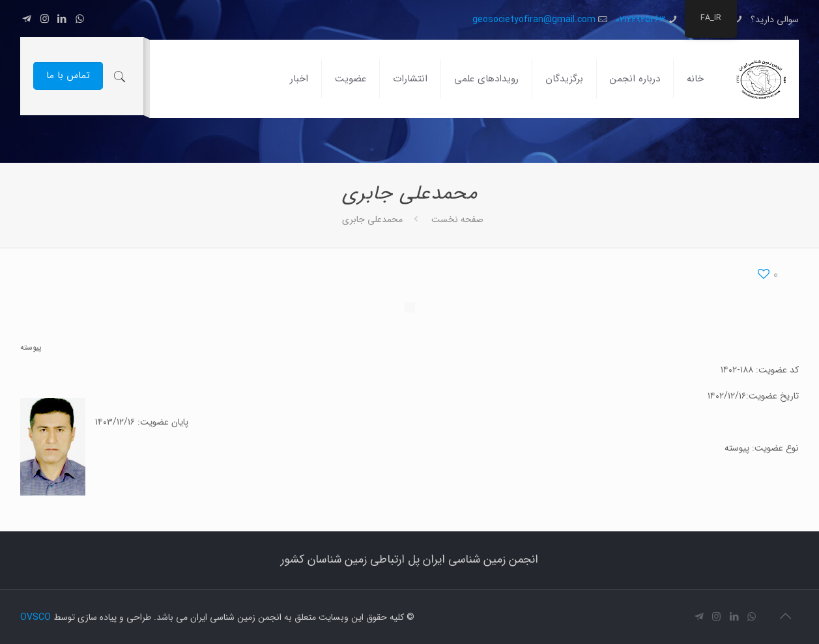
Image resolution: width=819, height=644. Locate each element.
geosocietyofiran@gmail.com (534, 20)
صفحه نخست (457, 219)
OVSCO (36, 617)
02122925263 (640, 20)
